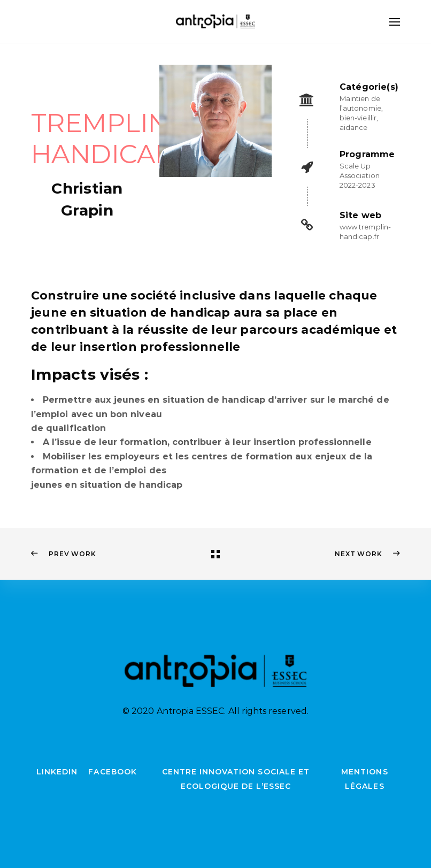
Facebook (112, 772)
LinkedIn (57, 772)
